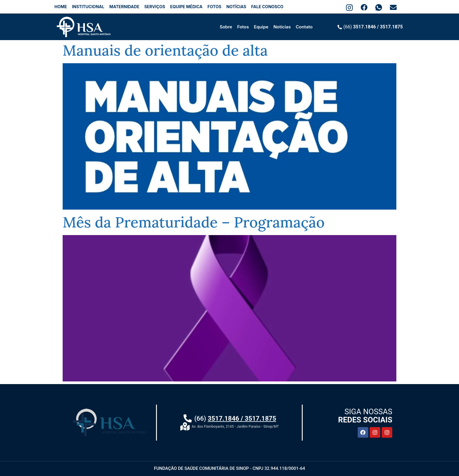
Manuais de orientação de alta (165, 50)
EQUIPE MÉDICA (186, 7)
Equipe (261, 27)
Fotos (243, 27)
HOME (61, 7)
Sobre (226, 27)
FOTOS (214, 7)
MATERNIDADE (124, 7)
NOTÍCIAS (236, 7)
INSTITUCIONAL (88, 7)
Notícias (282, 27)
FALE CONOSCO (267, 7)
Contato (304, 27)
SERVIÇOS (155, 7)
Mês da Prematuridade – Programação (194, 222)
